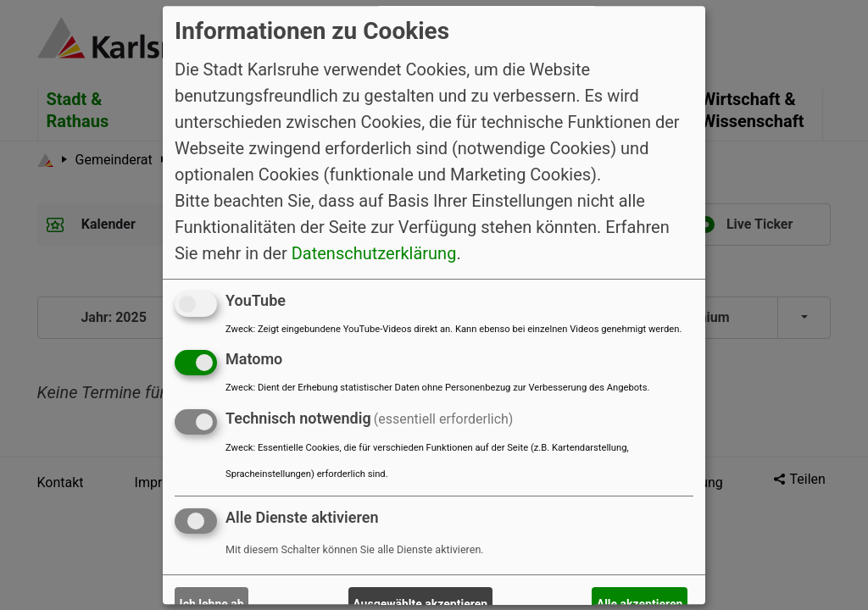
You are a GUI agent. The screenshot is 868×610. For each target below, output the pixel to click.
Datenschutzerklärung (374, 253)
